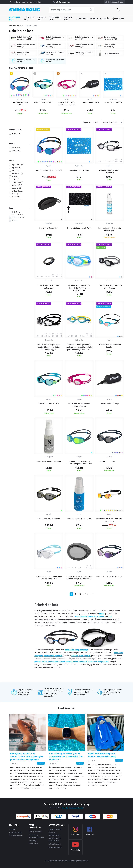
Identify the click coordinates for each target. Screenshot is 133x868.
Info (10, 2)
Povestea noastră (15, 833)
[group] (20, 94)
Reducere (118, 18)
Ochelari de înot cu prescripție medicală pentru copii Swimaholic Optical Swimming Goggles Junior (79, 347)
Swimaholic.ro (15, 26)
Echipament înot (55, 19)
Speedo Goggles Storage (109, 404)
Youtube (65, 808)
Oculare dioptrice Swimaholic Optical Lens (49, 287)
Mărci (20, 161)
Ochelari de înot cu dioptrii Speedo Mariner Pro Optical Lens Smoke (79, 578)
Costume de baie (29, 19)
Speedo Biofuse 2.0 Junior (49, 404)
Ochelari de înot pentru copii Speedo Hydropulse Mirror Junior (79, 462)
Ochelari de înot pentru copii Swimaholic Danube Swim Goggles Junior (79, 288)
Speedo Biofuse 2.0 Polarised (49, 519)
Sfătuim (41, 763)
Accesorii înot (68, 19)
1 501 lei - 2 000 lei (18, 218)
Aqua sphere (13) (18, 165)
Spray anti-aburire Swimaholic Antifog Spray (109, 229)
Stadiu (20, 144)
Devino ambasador (55, 847)
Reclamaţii (33, 841)
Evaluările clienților (16, 836)
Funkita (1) (16, 179)
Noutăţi (32, 2)
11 (93, 594)
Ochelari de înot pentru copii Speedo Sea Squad (79, 405)
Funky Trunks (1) (17, 182)
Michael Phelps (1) (18, 191)
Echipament (82, 19)
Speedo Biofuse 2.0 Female (109, 461)
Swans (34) (16, 197)
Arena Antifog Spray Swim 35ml (79, 519)
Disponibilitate (20, 130)
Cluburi (39, 2)
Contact (12, 829)
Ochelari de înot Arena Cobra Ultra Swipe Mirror (109, 520)
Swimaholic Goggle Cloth (79, 170)
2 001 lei (15, 221)
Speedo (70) (16, 194)
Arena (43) (15, 171)
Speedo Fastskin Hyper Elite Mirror (49, 170)
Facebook (16, 2)
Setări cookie (34, 844)
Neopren (94, 19)
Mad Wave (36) (17, 185)
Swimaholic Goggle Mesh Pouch (79, 228)
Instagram (25, 2)
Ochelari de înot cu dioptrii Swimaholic (109, 172)
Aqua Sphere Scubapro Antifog (49, 461)
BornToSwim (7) (17, 174)
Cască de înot (42, 19)
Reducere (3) (16, 148)
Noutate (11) (16, 151)
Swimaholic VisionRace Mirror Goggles (109, 346)
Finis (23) (15, 177)
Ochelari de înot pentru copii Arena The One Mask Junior (49, 578)
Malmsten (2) (16, 188)
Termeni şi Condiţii (55, 829)
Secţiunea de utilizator (114, 2)
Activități (105, 19)
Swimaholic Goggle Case (49, 228)
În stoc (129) (16, 134)
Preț (20, 208)
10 (86, 594)
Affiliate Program (55, 844)
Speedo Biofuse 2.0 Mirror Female (109, 576)
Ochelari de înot (15, 19)
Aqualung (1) (16, 168)
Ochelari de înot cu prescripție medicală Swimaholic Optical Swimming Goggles (49, 347)
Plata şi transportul (36, 832)
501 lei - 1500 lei (17, 215)
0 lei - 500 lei (16, 212)
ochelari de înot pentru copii (77, 650)
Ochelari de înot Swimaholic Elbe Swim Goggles (109, 287)
